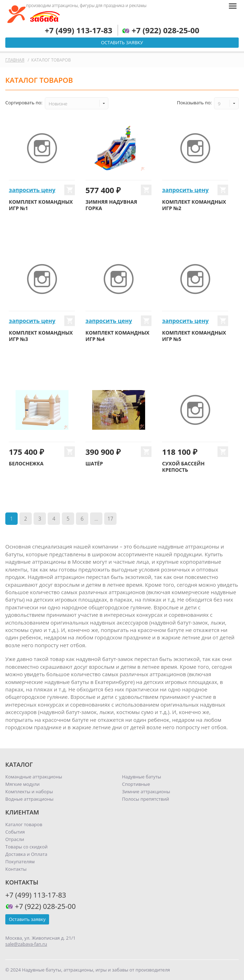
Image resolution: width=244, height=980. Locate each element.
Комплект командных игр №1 (41, 205)
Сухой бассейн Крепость (183, 467)
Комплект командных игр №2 (194, 205)
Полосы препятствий (146, 799)
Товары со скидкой (26, 847)
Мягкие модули (22, 784)
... (96, 519)
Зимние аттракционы (146, 791)
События (15, 832)
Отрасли (15, 839)
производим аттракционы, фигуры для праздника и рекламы (86, 5)
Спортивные (136, 784)
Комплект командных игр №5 (194, 336)
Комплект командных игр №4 (117, 336)
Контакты (16, 869)
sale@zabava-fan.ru (26, 944)
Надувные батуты (142, 777)
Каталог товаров (24, 824)
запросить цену (32, 190)
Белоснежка (26, 463)
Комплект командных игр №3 (41, 336)
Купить (70, 190)
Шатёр (94, 463)
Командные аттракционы (34, 777)
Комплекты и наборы (29, 791)
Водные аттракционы (29, 799)
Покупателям (20, 862)
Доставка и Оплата (26, 854)
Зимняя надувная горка (111, 205)
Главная (15, 60)
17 (111, 519)
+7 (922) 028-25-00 (160, 30)
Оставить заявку (122, 42)
